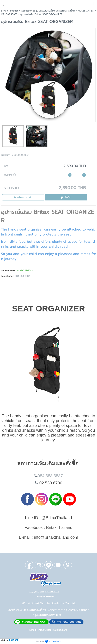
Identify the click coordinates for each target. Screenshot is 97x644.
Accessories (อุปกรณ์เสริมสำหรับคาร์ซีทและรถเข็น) (48, 11)
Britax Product (10, 11)
